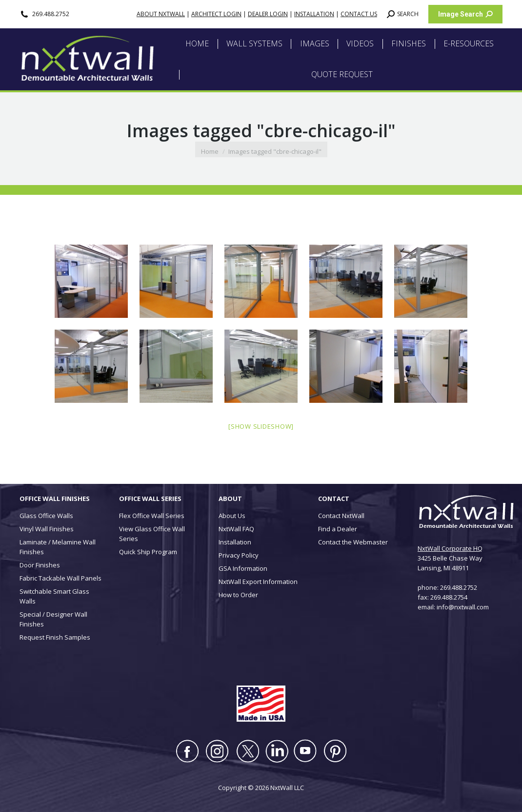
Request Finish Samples (55, 637)
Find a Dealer (338, 529)
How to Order (238, 595)
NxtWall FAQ (236, 529)
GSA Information (243, 568)
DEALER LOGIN (268, 14)
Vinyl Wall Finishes (47, 529)
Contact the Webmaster (353, 542)
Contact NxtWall (341, 516)
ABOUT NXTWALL (161, 14)
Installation (235, 542)
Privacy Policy (239, 555)
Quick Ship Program (148, 552)
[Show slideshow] (261, 426)
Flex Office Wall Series (152, 516)
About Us (232, 516)
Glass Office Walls (46, 516)
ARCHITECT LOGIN (216, 14)
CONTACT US (359, 14)
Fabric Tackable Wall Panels (60, 578)
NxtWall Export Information (258, 582)
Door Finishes (40, 565)
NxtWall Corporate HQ (450, 548)
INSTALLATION (314, 14)
